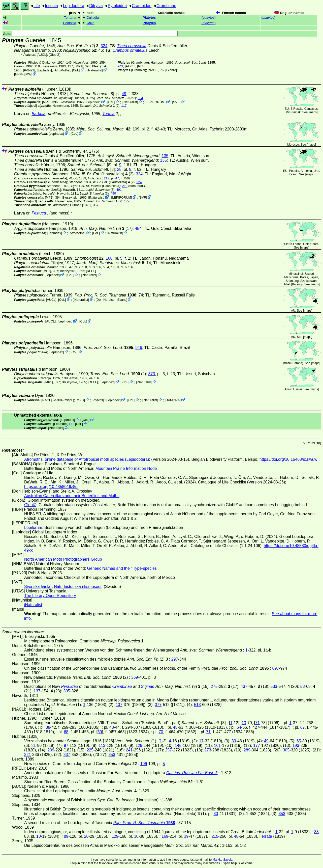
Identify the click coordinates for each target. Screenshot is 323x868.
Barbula (38, 114)
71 (257, 723)
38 (48, 727)
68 (66, 732)
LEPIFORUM (155, 102)
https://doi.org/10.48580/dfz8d (51, 487)
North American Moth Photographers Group (63, 559)
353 (112, 755)
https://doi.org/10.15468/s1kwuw (288, 459)
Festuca (39, 213)
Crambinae (166, 6)
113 (102, 745)
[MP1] (79, 66)
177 (127, 201)
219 (125, 186)
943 (120, 66)
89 (66, 836)
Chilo (90, 23)
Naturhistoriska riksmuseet (78, 587)
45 (175, 727)
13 (244, 723)
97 (66, 745)
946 (139, 348)
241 (129, 750)
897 (276, 668)
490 (113, 193)
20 (86, 836)
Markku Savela (222, 860)
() (209, 18)
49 (124, 94)
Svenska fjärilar (38, 587)
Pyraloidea (117, 6)
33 (234, 741)
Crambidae (142, 6)
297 (175, 659)
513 (197, 705)
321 (28, 755)
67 (303, 727)
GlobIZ (54, 55)
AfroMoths (62, 70)
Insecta (51, 6)
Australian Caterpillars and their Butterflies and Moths (72, 496)
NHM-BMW (23, 74)
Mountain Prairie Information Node (126, 468)
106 (109, 258)
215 (215, 836)
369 (135, 677)
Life (37, 6)
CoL (76, 70)
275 (214, 686)
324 (104, 46)
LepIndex (44, 70)
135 (165, 156)
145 (178, 745)
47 (117, 178)
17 (201, 741)
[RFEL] (142, 66)
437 (244, 686)
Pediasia (70, 23)
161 (217, 745)
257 (168, 750)
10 (39, 836)
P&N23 (29, 70)
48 (236, 836)
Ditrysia (96, 6)
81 (34, 745)
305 (67, 691)
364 (140, 98)
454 (138, 228)
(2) (78, 46)
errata (267, 836)
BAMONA (173, 400)
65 (299, 741)
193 (296, 745)
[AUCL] (42, 55)
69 (100, 732)
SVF (176, 102)
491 (119, 190)
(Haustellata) (105, 174)
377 (158, 705)
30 (136, 836)
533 (274, 686)
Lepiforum (33, 527)
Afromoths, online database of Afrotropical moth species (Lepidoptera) (87, 459)
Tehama (70, 18)
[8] (92, 94)
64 (239, 727)
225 (90, 750)
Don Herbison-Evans (111, 300)
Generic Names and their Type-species (122, 568)
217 (106, 178)
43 (112, 727)
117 (124, 106)
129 (139, 745)
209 (51, 750)
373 (152, 374)
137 (37, 691)
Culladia (93, 18)
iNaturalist (95, 70)
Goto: (90, 34)
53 (303, 686)
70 (161, 732)
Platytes (149, 18)
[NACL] (153, 70)
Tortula (108, 114)
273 (208, 750)
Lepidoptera (74, 6)
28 (119, 169)
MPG (80, 400)
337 (67, 755)
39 (186, 836)
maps (313, 112)
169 (165, 836)
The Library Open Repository (50, 596)
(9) (100, 228)
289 (247, 750)
